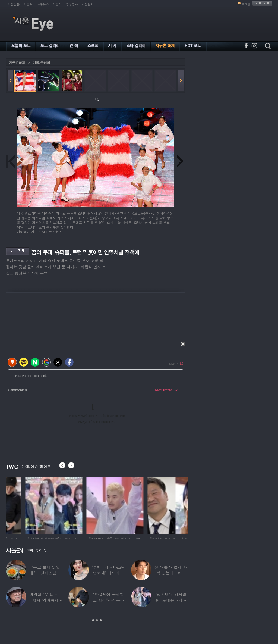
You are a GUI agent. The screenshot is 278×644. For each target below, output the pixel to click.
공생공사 (72, 4)
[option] (31, 505)
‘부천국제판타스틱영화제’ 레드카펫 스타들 (108, 573)
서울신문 (14, 4)
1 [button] (93, 620)
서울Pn (28, 4)
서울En (57, 4)
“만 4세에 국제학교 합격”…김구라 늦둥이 (108, 600)
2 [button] (97, 620)
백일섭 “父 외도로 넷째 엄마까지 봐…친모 (46, 600)
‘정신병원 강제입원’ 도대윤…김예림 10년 (171, 600)
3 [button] (101, 620)
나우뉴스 (43, 4)
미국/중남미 (41, 63)
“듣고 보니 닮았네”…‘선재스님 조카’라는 (46, 573)
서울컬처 (88, 4)
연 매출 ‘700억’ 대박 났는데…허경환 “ (171, 573)
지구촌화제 (17, 63)
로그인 (246, 4)
